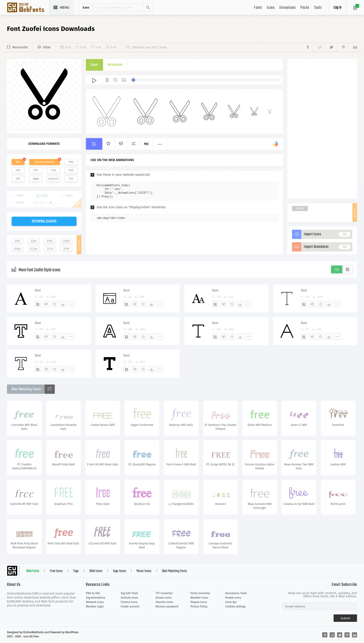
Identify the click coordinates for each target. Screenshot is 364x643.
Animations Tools (236, 593)
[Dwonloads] (63, 304)
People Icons (233, 598)
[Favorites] (55, 304)
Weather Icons (199, 598)
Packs (305, 8)
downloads (44, 221)
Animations (288, 8)
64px (50, 241)
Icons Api (231, 602)
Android (54, 179)
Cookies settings (235, 607)
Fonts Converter (200, 593)
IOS (71, 179)
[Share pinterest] (343, 47)
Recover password (167, 607)
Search (148, 7)
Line (36, 179)
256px (18, 249)
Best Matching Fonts (174, 571)
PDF (18, 170)
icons (86, 7)
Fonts (258, 8)
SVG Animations (44, 162)
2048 (66, 249)
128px (66, 241)
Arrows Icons (164, 598)
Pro (146, 144)
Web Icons (96, 571)
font (38, 290)
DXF (18, 179)
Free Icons (56, 571)
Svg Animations (96, 598)
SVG (18, 162)
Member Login (95, 607)
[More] (71, 304)
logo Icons (120, 571)
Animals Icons (129, 598)
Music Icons (144, 571)
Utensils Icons (164, 602)
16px (17, 241)
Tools (318, 8)
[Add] (38, 304)
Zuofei (300, 209)
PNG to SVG (93, 593)
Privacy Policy (199, 607)
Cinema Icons (129, 602)
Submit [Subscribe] (345, 618)
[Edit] (46, 304)
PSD (71, 170)
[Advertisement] (322, 129)
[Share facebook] (309, 47)
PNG (71, 162)
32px (34, 241)
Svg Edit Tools (129, 593)
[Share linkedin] (353, 47)
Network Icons (95, 602)
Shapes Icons (199, 602)
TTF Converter (164, 593)
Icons (271, 8)
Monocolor (20, 47)
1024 (50, 249)
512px (34, 249)
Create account (130, 607)
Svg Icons (28, 8)
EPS (36, 170)
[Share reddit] (319, 47)
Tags (76, 571)
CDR (53, 170)
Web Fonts (33, 571)
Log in (338, 8)
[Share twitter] (331, 47)
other (47, 47)
